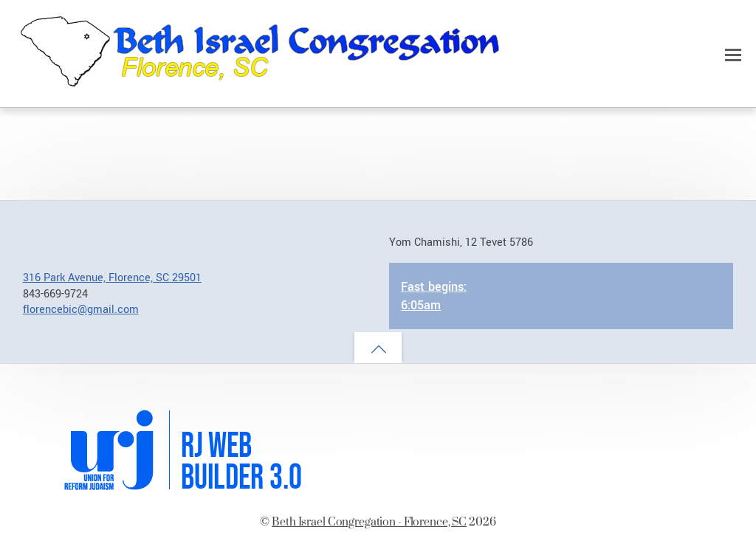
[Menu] (733, 55)
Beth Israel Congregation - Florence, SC (369, 521)
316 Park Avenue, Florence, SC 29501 (112, 278)
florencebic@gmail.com (81, 310)
